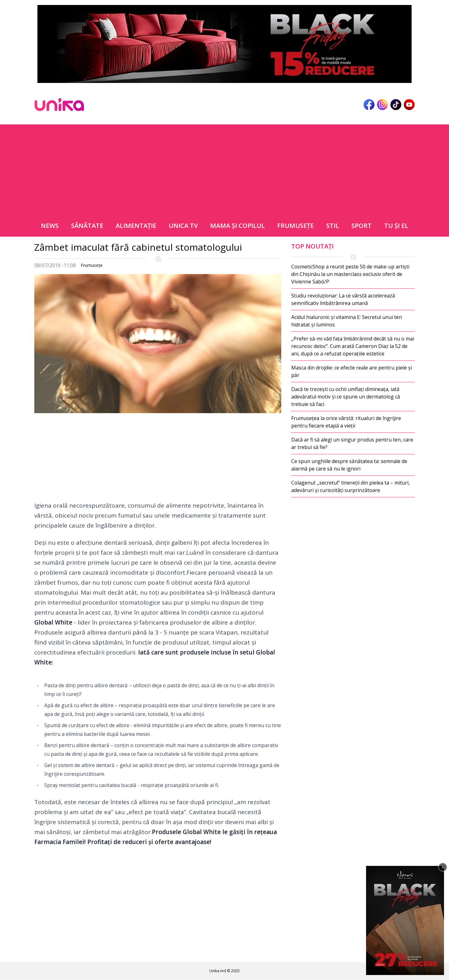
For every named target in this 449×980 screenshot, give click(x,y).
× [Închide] (443, 867)
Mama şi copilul (237, 226)
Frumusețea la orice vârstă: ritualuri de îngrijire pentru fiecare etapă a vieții (346, 422)
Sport (362, 226)
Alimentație (136, 226)
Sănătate (87, 226)
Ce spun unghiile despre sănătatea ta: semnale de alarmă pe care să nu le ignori (349, 465)
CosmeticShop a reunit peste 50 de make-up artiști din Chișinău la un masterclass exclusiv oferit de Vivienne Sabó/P (350, 274)
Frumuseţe (295, 226)
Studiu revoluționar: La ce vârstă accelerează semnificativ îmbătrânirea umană (343, 299)
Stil (333, 226)
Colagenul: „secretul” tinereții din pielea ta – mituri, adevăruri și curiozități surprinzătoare (350, 486)
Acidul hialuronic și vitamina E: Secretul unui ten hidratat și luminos (347, 321)
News (50, 226)
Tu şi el (396, 226)
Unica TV (183, 226)
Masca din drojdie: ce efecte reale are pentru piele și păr (352, 371)
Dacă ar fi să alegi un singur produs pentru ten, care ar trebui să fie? (352, 443)
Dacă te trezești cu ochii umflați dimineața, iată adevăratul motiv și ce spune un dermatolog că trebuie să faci (346, 397)
